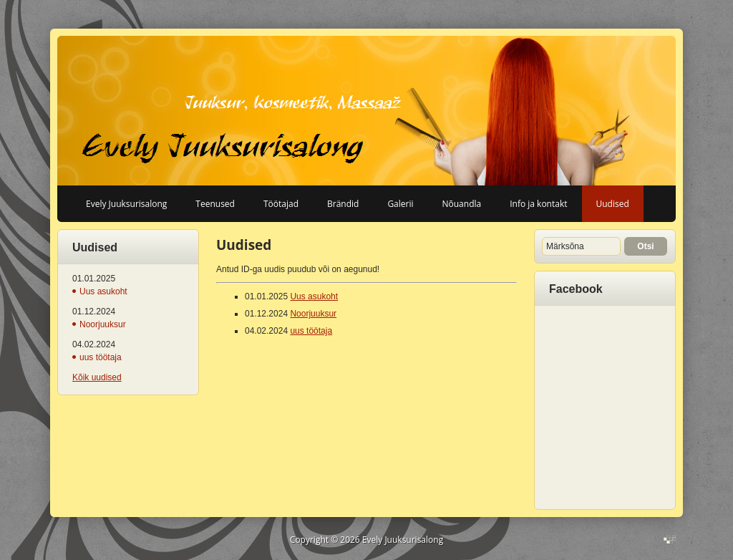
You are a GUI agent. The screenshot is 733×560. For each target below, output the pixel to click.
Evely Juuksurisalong (126, 204)
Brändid (343, 204)
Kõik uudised (97, 377)
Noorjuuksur (103, 324)
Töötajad (281, 204)
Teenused (215, 204)
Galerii (400, 204)
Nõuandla (462, 204)
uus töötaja (101, 357)
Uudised (613, 204)
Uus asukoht (103, 291)
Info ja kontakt (538, 204)
